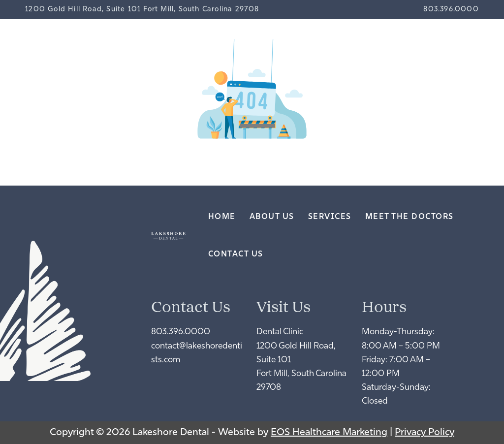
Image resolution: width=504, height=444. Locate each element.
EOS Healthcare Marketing (329, 433)
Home (222, 217)
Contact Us (236, 254)
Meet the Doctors (409, 217)
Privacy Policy (425, 433)
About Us (272, 217)
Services (330, 217)
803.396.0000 (451, 10)
